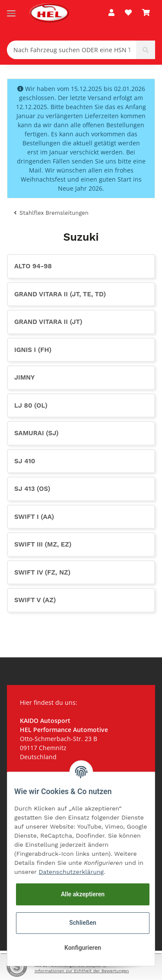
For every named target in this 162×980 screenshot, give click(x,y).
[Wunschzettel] (128, 13)
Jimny (24, 377)
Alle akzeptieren (83, 894)
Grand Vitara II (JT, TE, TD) (60, 294)
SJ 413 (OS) (32, 489)
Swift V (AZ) (35, 600)
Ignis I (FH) (33, 350)
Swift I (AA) (34, 517)
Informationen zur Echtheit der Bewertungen (82, 971)
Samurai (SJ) (37, 433)
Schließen (83, 923)
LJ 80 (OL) (31, 405)
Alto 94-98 (33, 266)
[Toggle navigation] (11, 10)
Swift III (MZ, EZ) (43, 544)
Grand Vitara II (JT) (48, 322)
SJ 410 (25, 461)
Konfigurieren (83, 948)
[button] (111, 13)
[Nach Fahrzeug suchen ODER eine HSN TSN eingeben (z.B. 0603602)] (72, 50)
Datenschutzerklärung (71, 872)
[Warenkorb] (146, 13)
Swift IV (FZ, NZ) (42, 572)
